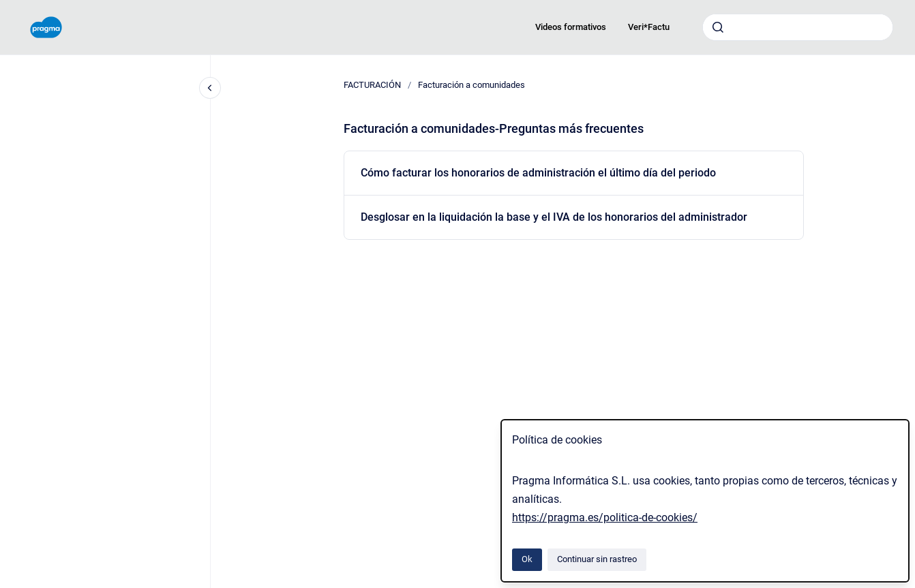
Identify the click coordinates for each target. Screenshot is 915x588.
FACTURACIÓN (372, 85)
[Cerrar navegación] (210, 88)
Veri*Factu (649, 27)
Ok (527, 559)
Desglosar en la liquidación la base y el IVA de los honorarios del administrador (554, 217)
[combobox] (798, 27)
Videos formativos (571, 27)
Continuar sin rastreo (597, 559)
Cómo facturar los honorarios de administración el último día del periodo (538, 173)
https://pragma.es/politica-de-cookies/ (605, 517)
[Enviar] (718, 27)
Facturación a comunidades (471, 85)
